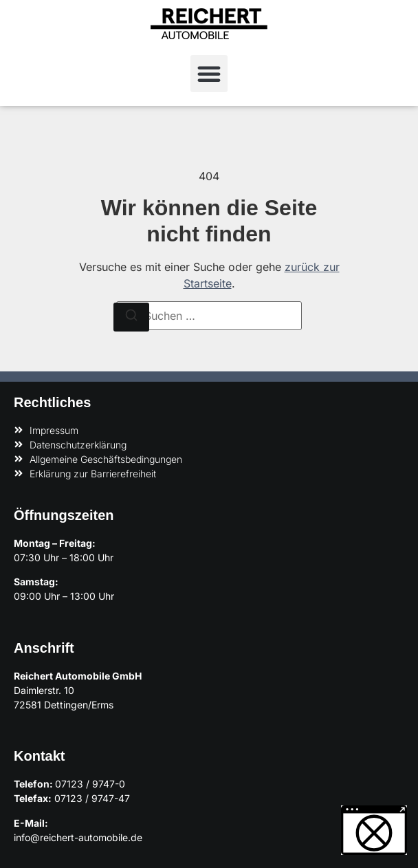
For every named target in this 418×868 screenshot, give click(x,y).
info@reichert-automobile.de (78, 837)
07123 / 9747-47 (92, 798)
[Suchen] (131, 317)
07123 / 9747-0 (90, 784)
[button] (209, 74)
